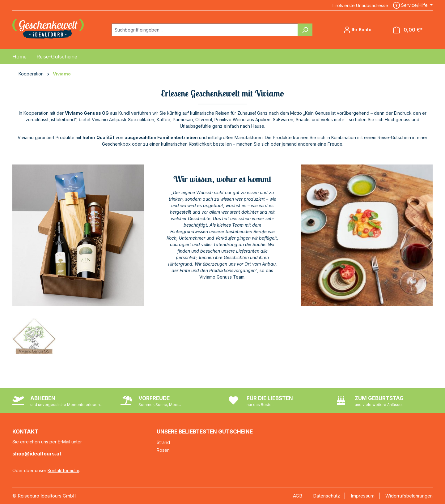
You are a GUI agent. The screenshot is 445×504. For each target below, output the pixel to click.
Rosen (163, 450)
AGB (298, 496)
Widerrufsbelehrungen (409, 496)
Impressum (363, 496)
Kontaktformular (63, 470)
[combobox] (205, 30)
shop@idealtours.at (37, 454)
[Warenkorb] (408, 30)
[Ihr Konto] (358, 30)
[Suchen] (305, 30)
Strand (163, 442)
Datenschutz (326, 496)
